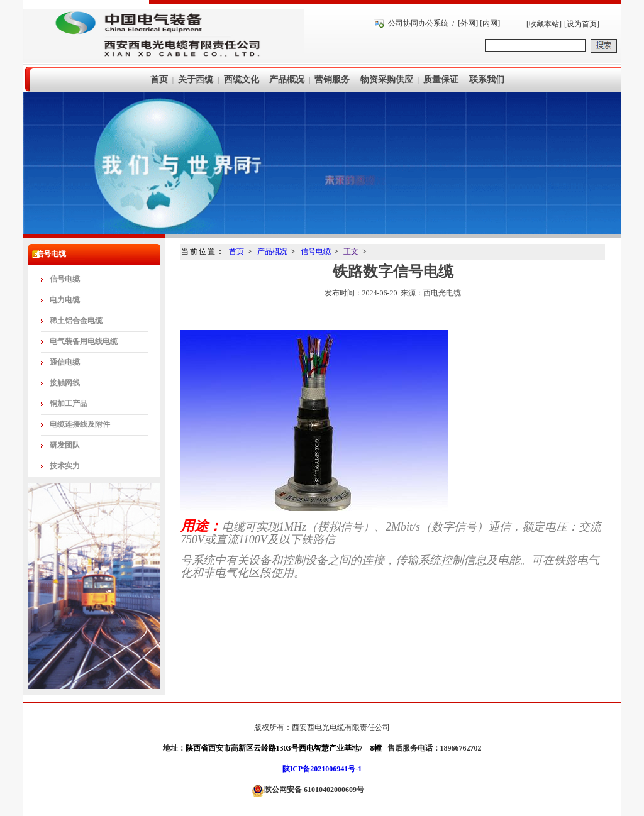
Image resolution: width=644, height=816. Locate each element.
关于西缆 (196, 80)
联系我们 (487, 80)
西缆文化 (241, 80)
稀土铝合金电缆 (76, 321)
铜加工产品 (69, 404)
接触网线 (65, 383)
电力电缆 (65, 300)
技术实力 (65, 466)
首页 (159, 80)
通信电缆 (65, 362)
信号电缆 (65, 279)
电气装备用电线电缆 (84, 341)
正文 (351, 251)
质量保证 (441, 80)
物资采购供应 (387, 80)
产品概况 (287, 80)
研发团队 (65, 445)
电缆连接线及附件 (80, 424)
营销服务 (332, 80)
